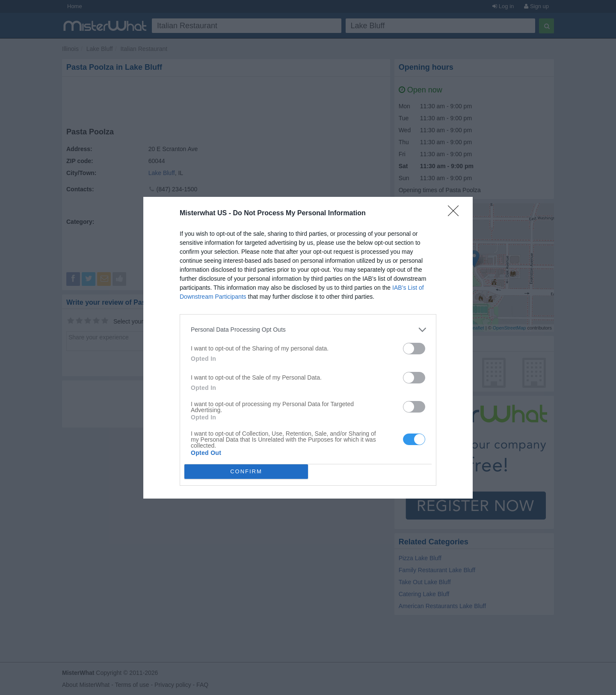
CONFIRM (246, 471)
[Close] (456, 214)
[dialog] (308, 348)
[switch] (414, 349)
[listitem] (308, 330)
